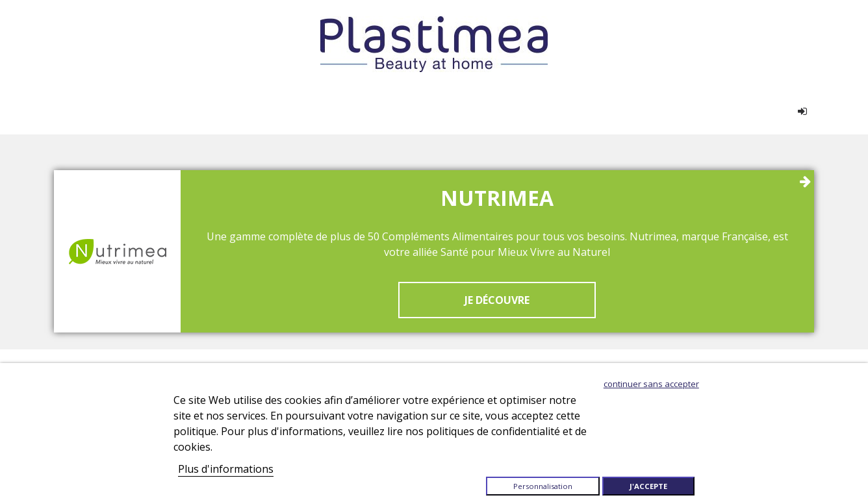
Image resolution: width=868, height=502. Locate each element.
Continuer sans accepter (651, 384)
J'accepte (648, 486)
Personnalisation (543, 486)
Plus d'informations (226, 469)
